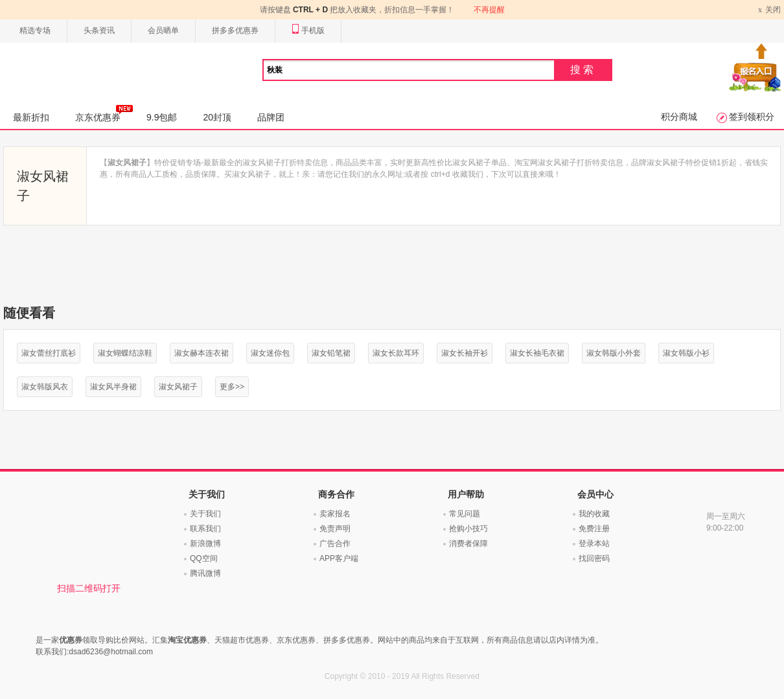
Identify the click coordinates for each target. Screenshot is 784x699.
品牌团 (271, 117)
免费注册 (594, 529)
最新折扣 (31, 117)
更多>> (232, 387)
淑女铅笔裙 (331, 353)
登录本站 (594, 544)
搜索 (583, 70)
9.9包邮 (162, 117)
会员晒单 (163, 30)
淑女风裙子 (178, 387)
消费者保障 (468, 544)
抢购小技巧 (468, 529)
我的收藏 (594, 514)
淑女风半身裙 (113, 387)
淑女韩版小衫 (686, 353)
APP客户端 (339, 558)
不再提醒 (489, 10)
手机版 (308, 31)
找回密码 (594, 558)
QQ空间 (204, 558)
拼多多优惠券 (235, 30)
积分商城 (679, 117)
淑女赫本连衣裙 (202, 353)
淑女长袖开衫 (465, 353)
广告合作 (335, 544)
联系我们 (205, 529)
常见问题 (465, 514)
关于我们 (205, 514)
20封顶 (217, 117)
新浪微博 (205, 544)
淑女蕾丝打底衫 (49, 353)
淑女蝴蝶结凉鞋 (125, 353)
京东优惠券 (104, 113)
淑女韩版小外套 (614, 353)
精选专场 (35, 30)
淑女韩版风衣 (45, 387)
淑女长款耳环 (396, 353)
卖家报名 (335, 514)
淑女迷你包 (270, 353)
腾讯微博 (205, 573)
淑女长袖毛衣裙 (537, 353)
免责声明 (335, 529)
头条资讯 (99, 30)
